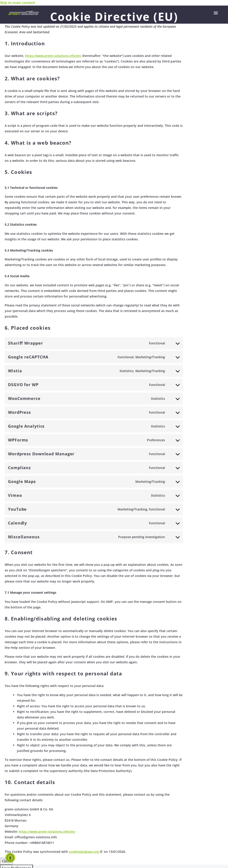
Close (6, 861)
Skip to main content (17, 3)
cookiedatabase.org (84, 852)
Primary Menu (216, 13)
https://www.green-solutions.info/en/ (53, 56)
